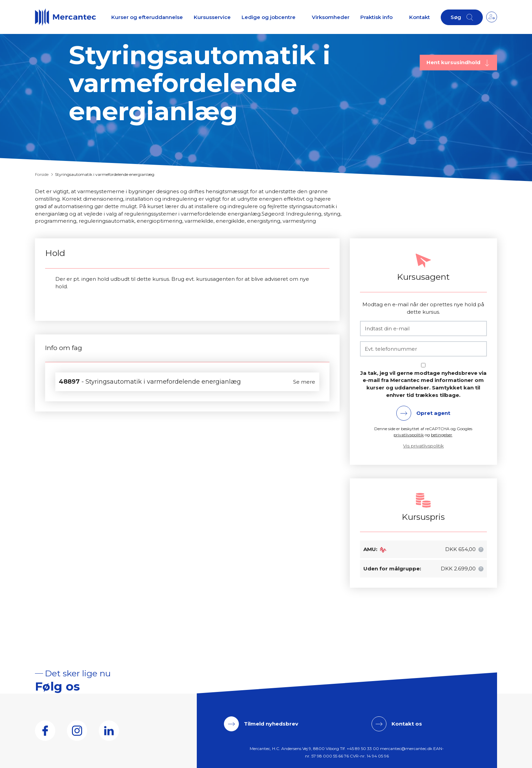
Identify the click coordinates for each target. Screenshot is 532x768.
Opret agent (433, 413)
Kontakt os (407, 724)
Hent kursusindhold (454, 62)
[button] (481, 550)
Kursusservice (212, 17)
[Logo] (65, 17)
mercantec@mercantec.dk (406, 748)
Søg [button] (456, 17)
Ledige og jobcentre (269, 17)
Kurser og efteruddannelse (147, 17)
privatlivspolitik (409, 435)
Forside (42, 174)
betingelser (442, 435)
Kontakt (420, 17)
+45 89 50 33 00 (363, 748)
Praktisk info (376, 17)
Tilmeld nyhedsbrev (271, 724)
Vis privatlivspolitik (423, 446)
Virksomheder (331, 17)
